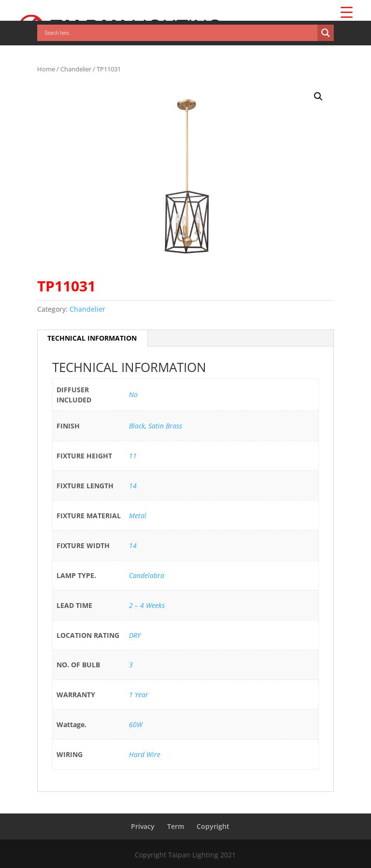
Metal (138, 516)
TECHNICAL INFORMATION (92, 338)
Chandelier (76, 69)
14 (133, 486)
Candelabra (147, 575)
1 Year (139, 695)
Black (137, 426)
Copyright (213, 826)
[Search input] (180, 33)
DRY (135, 635)
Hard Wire (145, 754)
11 (133, 456)
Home (46, 69)
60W (136, 724)
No (133, 394)
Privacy (143, 826)
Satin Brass (165, 426)
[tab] (92, 338)
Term (176, 826)
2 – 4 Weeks (147, 605)
